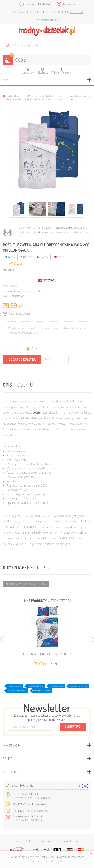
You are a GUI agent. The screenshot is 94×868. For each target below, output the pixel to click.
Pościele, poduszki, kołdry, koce (73, 96)
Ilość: (48, 359)
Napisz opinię (9, 270)
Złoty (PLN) (77, 12)
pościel (37, 412)
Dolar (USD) (33, 12)
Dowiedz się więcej (54, 861)
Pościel (12, 328)
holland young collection (18, 691)
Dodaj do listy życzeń (19, 314)
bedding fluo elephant (42, 691)
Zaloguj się (28, 71)
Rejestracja (43, 71)
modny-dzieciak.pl (14, 96)
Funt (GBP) (62, 12)
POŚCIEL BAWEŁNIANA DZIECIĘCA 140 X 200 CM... (47, 654)
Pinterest (59, 257)
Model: (6, 286)
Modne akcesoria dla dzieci (41, 96)
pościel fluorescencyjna (79, 686)
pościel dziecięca (15, 686)
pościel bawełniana (36, 686)
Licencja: (7, 349)
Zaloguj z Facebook (62, 70)
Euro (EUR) (48, 12)
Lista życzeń (69, 4)
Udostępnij (26, 257)
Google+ (43, 257)
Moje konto (12, 772)
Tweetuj (10, 257)
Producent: (9, 296)
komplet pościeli (57, 686)
